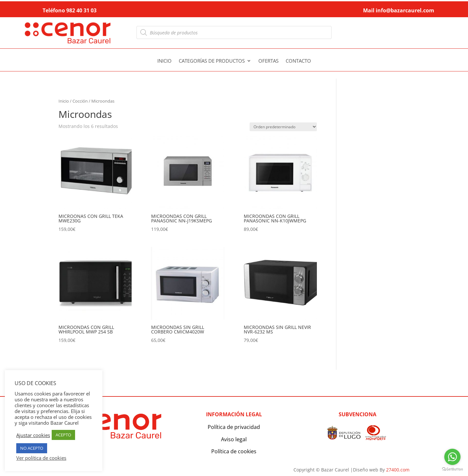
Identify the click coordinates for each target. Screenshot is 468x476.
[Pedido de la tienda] (283, 127)
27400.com (398, 470)
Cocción (80, 101)
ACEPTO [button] (63, 435)
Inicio (164, 61)
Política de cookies (234, 451)
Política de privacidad (234, 427)
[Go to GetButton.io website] (452, 469)
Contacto (298, 61)
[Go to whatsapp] (452, 457)
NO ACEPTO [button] (32, 448)
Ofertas (268, 61)
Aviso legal (234, 439)
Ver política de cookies (41, 458)
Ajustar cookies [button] (33, 435)
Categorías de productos (212, 61)
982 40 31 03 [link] (81, 10)
